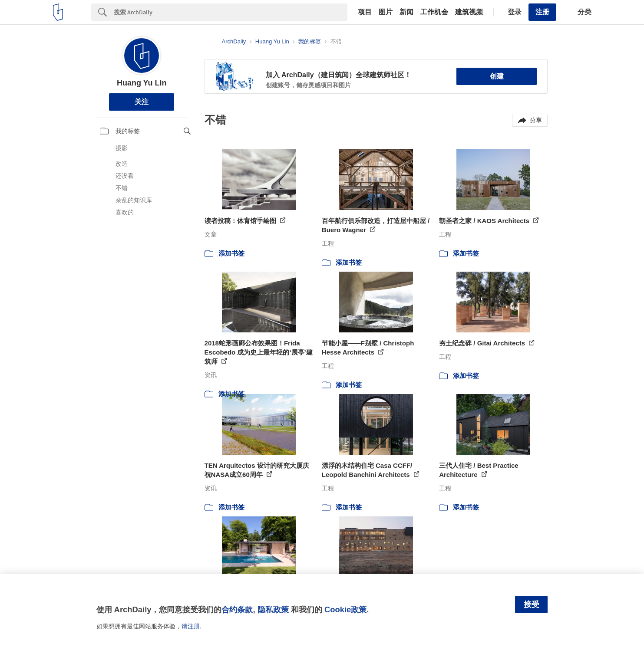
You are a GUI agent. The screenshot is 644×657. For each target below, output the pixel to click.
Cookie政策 (345, 609)
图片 (386, 12)
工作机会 (434, 12)
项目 (365, 12)
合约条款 (237, 609)
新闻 (406, 12)
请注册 (191, 626)
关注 (142, 102)
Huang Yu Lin (142, 83)
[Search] (231, 12)
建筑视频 (469, 12)
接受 (532, 604)
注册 (542, 12)
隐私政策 (273, 609)
